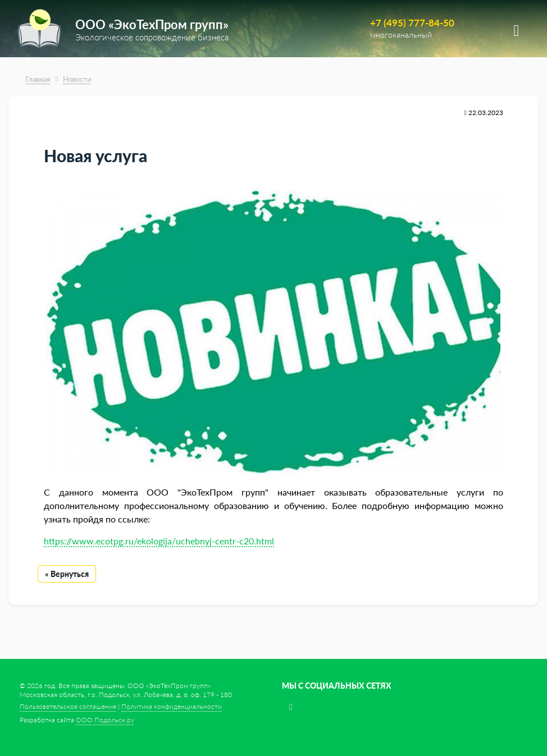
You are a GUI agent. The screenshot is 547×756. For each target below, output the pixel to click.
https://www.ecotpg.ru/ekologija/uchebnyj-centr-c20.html (159, 541)
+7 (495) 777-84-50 (412, 23)
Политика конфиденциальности (172, 706)
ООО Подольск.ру (105, 720)
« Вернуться (67, 574)
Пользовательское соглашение (68, 706)
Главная (38, 79)
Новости (77, 79)
